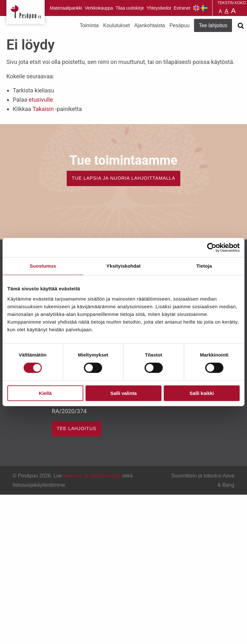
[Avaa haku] (241, 26)
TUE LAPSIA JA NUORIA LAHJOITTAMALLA (123, 178)
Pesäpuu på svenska (204, 8)
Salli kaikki (202, 393)
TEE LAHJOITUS (77, 428)
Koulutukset (116, 25)
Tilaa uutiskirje (130, 8)
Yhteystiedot (159, 8)
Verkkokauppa (99, 8)
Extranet (182, 8)
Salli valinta (124, 393)
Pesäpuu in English (196, 8)
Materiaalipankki (66, 8)
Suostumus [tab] (43, 266)
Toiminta (89, 25)
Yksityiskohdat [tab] (123, 266)
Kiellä (45, 393)
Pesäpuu (26, 12)
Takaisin (43, 109)
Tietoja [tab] (204, 266)
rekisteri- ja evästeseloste (92, 476)
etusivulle (41, 100)
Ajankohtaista (150, 25)
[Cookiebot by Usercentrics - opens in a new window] (212, 247)
